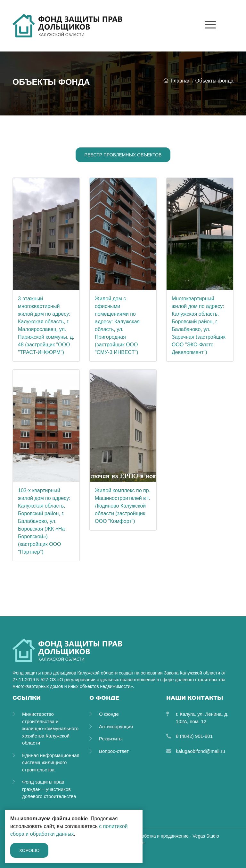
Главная (177, 81)
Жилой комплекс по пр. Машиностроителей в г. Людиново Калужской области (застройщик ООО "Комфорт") (123, 506)
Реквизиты (111, 739)
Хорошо (29, 850)
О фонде (109, 714)
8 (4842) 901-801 (194, 736)
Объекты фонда (214, 81)
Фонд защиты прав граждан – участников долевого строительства (49, 789)
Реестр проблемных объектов (123, 155)
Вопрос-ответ (114, 751)
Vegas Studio (206, 836)
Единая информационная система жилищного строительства (51, 762)
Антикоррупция (116, 726)
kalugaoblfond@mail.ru (201, 751)
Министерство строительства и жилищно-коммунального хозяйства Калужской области (50, 728)
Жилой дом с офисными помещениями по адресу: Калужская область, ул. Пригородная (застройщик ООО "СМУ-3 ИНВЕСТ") (117, 325)
